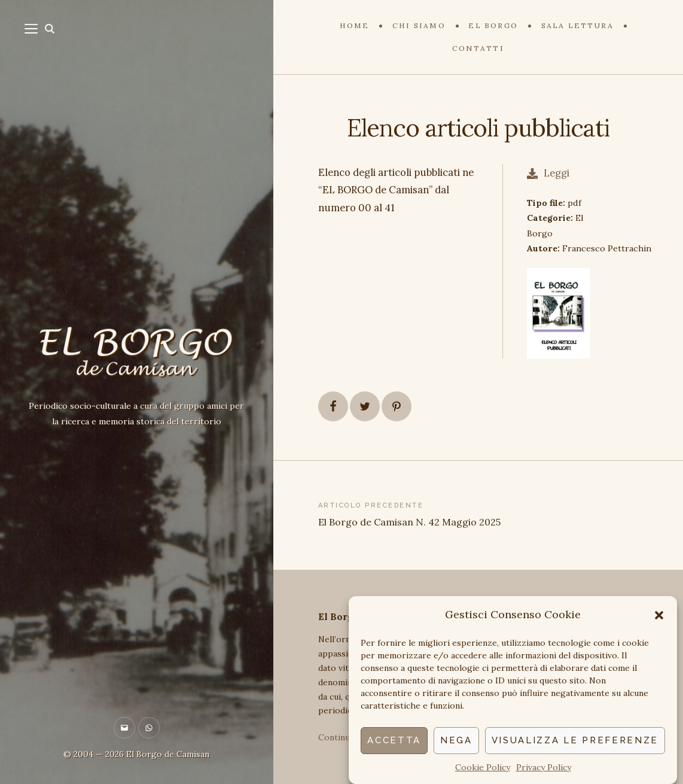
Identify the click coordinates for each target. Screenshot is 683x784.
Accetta (394, 740)
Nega (456, 740)
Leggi (548, 173)
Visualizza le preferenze (575, 740)
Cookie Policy (483, 767)
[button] (659, 615)
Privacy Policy (544, 767)
